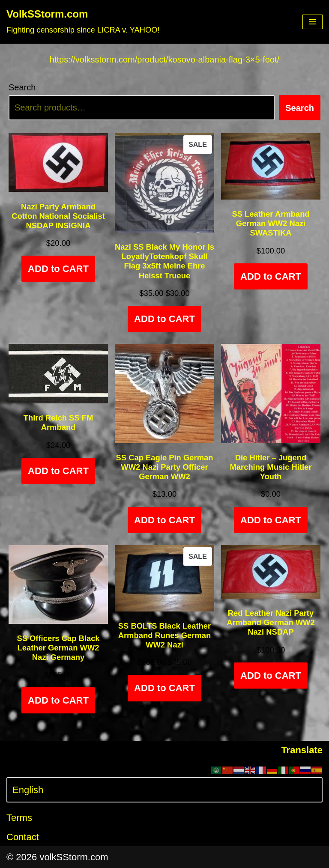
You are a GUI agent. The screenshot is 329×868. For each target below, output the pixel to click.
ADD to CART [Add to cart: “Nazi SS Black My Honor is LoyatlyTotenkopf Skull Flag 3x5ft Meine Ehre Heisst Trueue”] (164, 319)
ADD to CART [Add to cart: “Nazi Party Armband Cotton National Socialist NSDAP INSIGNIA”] (58, 269)
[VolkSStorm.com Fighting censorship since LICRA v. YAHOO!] (83, 22)
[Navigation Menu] (313, 22)
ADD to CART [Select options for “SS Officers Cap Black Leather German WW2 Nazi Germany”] (58, 700)
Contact (23, 837)
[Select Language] (164, 790)
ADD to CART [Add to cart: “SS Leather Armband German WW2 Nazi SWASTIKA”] (271, 276)
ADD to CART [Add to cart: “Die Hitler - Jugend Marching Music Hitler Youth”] (271, 520)
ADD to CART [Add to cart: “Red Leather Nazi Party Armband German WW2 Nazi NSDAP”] (271, 676)
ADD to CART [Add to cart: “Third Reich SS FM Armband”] (58, 471)
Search (22, 87)
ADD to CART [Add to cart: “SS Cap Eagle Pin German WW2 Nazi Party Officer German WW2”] (164, 520)
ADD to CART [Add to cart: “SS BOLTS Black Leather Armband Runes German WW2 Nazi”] (164, 688)
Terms (19, 818)
